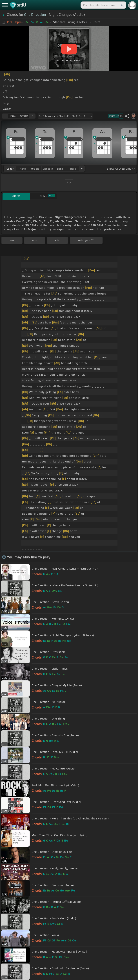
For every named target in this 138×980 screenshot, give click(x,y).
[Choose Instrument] (82, 169)
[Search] (122, 5)
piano (23, 169)
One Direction (35, 14)
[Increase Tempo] (32, 116)
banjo (60, 169)
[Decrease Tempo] (5, 116)
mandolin (48, 169)
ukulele (35, 169)
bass (73, 169)
